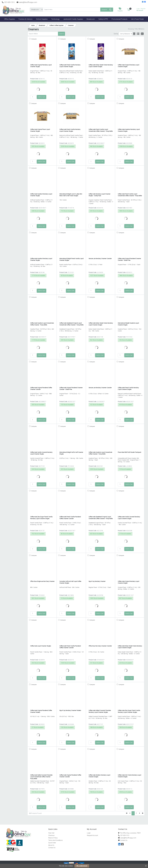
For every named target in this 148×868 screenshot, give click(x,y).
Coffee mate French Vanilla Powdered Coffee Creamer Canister (70, 518)
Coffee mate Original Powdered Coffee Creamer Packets (41, 711)
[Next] (140, 813)
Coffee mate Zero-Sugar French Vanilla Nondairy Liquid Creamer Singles (41, 518)
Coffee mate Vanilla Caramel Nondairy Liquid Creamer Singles (41, 453)
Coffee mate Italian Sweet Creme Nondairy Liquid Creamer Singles (101, 66)
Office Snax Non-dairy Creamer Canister (100, 646)
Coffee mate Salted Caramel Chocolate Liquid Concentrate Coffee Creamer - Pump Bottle (41, 777)
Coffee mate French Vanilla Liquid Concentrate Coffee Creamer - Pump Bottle (101, 130)
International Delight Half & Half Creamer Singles (71, 453)
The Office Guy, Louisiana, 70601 (130, 833)
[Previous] (130, 813)
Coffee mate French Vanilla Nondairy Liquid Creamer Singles (70, 66)
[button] (128, 10)
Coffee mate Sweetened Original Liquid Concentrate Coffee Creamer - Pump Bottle (71, 324)
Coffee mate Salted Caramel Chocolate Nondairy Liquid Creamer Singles (100, 711)
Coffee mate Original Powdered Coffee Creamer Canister (41, 389)
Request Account (92, 835)
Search (61, 34)
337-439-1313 (8, 2)
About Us (51, 845)
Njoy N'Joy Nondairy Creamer (97, 581)
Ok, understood (82, 866)
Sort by (116, 34)
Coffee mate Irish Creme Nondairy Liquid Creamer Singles (129, 776)
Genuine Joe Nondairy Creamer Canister (100, 259)
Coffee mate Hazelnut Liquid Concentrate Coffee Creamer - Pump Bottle (42, 324)
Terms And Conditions (55, 840)
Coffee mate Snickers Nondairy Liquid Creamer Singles (99, 776)
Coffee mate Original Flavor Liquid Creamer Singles (40, 130)
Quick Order (52, 843)
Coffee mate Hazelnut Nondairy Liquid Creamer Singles (129, 130)
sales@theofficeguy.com (27, 2)
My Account (141, 9)
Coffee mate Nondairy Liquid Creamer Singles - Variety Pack (99, 195)
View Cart (51, 833)
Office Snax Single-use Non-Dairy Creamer (42, 581)
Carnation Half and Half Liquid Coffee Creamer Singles (70, 582)
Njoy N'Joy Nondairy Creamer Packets (70, 710)
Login (89, 833)
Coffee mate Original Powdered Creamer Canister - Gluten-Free (129, 259)
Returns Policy (53, 838)
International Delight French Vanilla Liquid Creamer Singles (71, 259)
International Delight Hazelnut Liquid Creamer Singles (128, 324)
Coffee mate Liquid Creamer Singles (41, 646)
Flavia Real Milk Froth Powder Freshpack (129, 452)
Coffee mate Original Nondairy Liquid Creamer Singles (41, 66)
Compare (34, 39)
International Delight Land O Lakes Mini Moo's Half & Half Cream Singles (71, 195)
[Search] (72, 10)
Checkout (51, 835)
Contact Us (52, 848)
